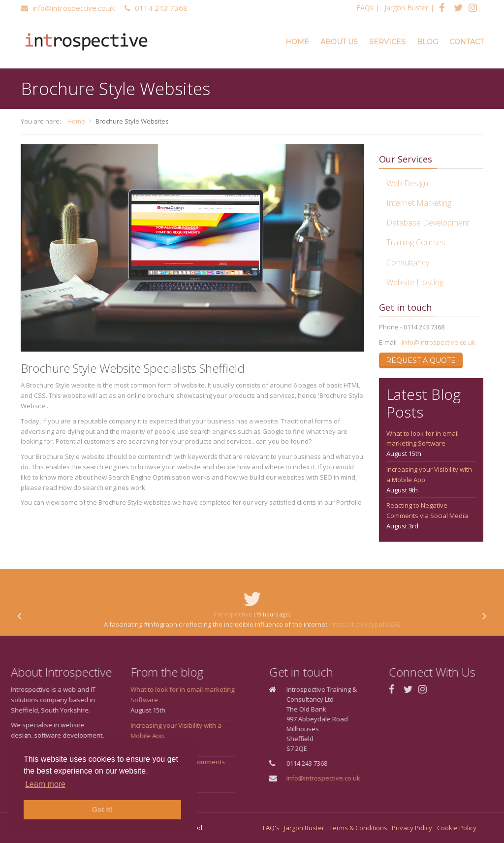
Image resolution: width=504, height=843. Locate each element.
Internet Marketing (419, 203)
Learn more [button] (45, 784)
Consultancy (408, 262)
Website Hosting (415, 282)
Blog (427, 42)
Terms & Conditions (358, 828)
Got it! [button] (102, 810)
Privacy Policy (412, 828)
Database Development (428, 223)
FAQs (365, 8)
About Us (339, 42)
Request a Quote (421, 360)
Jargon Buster (406, 8)
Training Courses (416, 242)
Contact (467, 42)
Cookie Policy (457, 828)
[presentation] (19, 634)
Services (387, 42)
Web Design (407, 183)
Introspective (233, 631)
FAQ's (271, 828)
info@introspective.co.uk (439, 342)
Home (297, 42)
